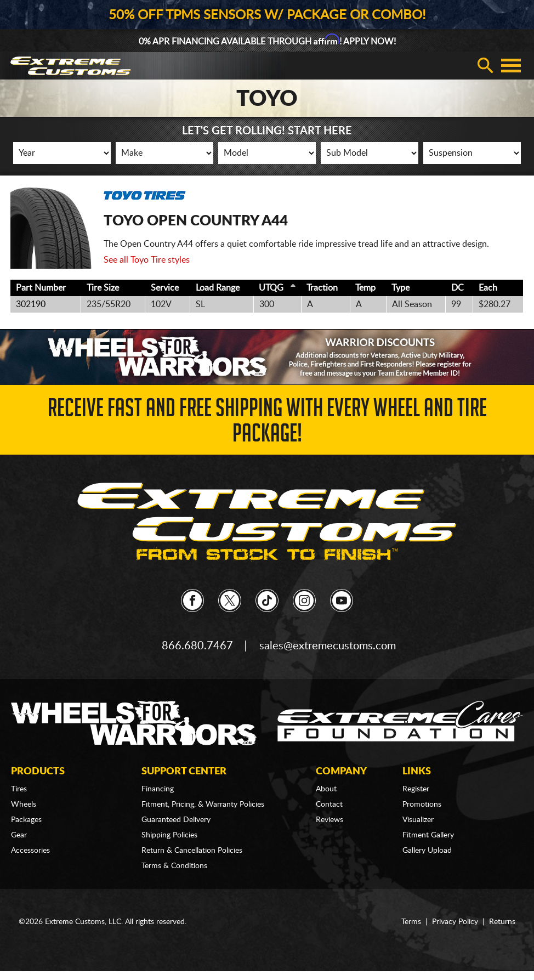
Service (165, 288)
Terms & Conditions (174, 866)
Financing (158, 789)
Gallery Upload (427, 851)
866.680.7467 (197, 646)
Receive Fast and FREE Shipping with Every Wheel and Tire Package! (267, 424)
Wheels (24, 805)
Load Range (218, 288)
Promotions (422, 805)
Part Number (41, 288)
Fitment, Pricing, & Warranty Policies (203, 805)
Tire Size (103, 288)
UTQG (271, 288)
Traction (322, 288)
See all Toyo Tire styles (147, 260)
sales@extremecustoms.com (328, 646)
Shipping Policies (169, 835)
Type (400, 288)
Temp (365, 288)
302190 (31, 304)
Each (488, 288)
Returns (502, 922)
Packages (26, 820)
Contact (329, 805)
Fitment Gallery (428, 835)
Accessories (30, 851)
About (326, 789)
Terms (411, 922)
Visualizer (418, 820)
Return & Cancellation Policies (192, 851)
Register (416, 789)
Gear (19, 835)
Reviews (330, 820)
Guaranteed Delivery (176, 820)
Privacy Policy (455, 922)
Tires (19, 789)
